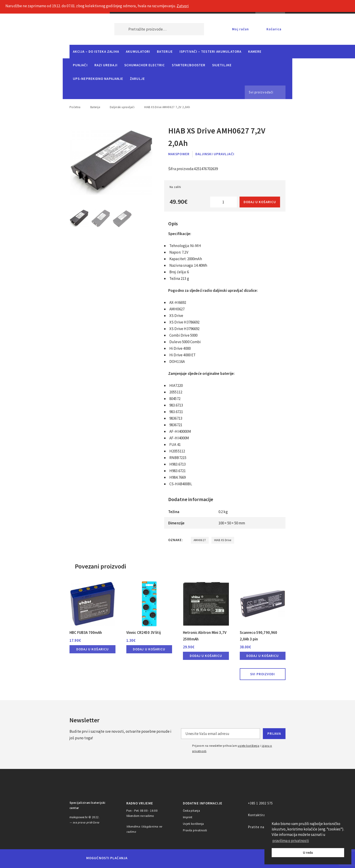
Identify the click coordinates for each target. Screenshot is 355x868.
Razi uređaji (106, 65)
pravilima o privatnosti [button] (291, 841)
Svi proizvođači (261, 92)
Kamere (255, 51)
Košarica (274, 29)
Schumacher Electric (145, 65)
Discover (213, 858)
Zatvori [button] (183, 6)
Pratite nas (257, 827)
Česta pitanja (191, 811)
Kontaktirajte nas (262, 815)
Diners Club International (192, 858)
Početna (75, 107)
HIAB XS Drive (223, 540)
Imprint (188, 817)
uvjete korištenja (248, 746)
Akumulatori (138, 51)
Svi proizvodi (263, 674)
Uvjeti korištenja (193, 824)
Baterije (165, 51)
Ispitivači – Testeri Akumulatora (210, 51)
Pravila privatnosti (195, 830)
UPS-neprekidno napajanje (98, 79)
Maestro (154, 858)
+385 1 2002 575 (260, 803)
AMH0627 (200, 540)
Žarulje (137, 79)
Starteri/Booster (189, 65)
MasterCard (139, 858)
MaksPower (179, 154)
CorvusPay (258, 858)
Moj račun (240, 29)
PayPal (233, 858)
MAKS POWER (85, 29)
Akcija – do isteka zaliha (96, 51)
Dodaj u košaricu (260, 202)
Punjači (80, 65)
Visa (171, 858)
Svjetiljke (222, 65)
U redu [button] (308, 853)
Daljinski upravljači (122, 107)
